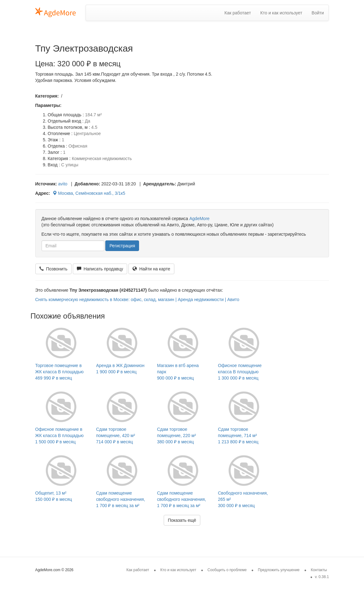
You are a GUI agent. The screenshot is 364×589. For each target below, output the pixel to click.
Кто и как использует (281, 13)
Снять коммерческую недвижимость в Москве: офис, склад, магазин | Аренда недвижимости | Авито (137, 300)
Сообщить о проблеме (227, 570)
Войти (318, 13)
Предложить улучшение (279, 570)
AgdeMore (199, 219)
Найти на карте (151, 269)
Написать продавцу (100, 269)
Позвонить (53, 269)
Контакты (319, 570)
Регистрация (122, 246)
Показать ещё (182, 520)
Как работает (238, 13)
